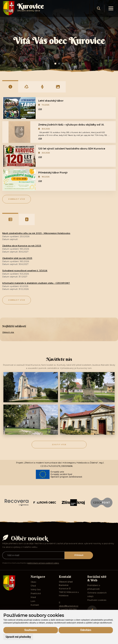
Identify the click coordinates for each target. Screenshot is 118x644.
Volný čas (36, 590)
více (40, 109)
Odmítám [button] (86, 630)
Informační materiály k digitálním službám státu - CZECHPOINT (36, 283)
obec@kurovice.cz (69, 606)
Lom (33, 601)
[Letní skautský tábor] (19, 108)
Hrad (33, 597)
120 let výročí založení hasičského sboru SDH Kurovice (72, 149)
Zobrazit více (17, 199)
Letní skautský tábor (51, 101)
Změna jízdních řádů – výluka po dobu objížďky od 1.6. (71, 125)
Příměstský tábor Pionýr (53, 173)
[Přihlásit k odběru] (33, 555)
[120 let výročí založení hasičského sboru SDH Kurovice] (19, 156)
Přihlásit (79, 555)
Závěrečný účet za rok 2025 (17, 258)
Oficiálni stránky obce (30, 9)
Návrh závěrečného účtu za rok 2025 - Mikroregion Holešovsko (36, 233)
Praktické (36, 594)
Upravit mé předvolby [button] (18, 637)
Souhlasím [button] (31, 630)
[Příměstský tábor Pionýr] (19, 180)
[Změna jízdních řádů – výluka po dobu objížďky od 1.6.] (19, 132)
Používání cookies (97, 600)
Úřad (33, 586)
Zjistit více (59, 444)
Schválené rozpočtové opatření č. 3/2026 (25, 271)
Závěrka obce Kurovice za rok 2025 (22, 246)
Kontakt (35, 605)
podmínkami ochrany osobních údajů (43, 563)
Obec (34, 582)
